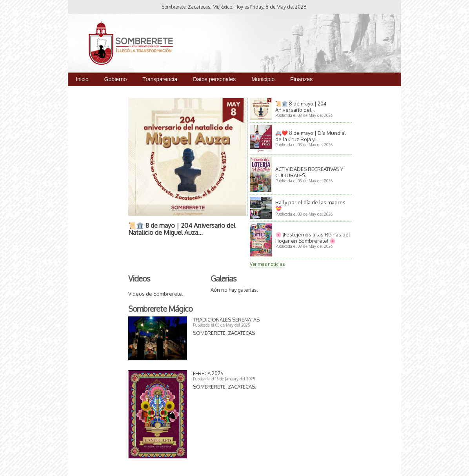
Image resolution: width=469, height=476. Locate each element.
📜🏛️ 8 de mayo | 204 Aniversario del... (301, 107)
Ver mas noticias (267, 264)
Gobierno (116, 79)
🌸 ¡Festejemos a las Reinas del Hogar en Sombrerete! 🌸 (313, 238)
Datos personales (214, 79)
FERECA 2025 (208, 373)
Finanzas (301, 79)
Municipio (263, 79)
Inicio (82, 79)
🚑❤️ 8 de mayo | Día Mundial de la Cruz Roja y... (311, 136)
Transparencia (160, 79)
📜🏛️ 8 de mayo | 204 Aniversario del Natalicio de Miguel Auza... (182, 229)
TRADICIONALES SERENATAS (226, 320)
